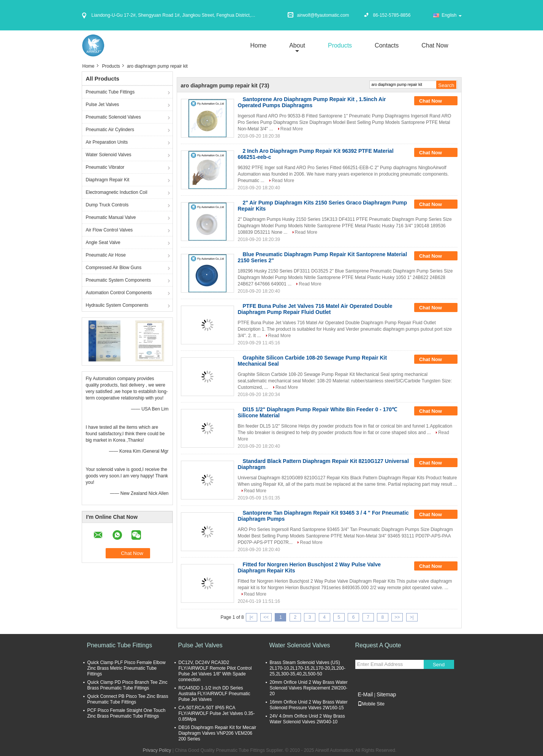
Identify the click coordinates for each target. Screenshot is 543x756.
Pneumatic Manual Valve (111, 217)
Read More (292, 129)
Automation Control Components (119, 293)
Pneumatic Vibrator (105, 167)
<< (266, 617)
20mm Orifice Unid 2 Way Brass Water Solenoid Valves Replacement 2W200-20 (309, 688)
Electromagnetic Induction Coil (117, 192)
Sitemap (386, 694)
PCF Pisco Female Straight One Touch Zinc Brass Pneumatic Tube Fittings (127, 713)
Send (439, 665)
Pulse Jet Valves (103, 105)
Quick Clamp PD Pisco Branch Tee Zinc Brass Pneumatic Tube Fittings (127, 685)
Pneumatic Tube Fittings (110, 92)
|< (252, 617)
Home (258, 45)
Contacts (387, 45)
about (297, 45)
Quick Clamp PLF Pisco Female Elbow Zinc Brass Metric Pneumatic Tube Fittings (127, 668)
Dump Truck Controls (107, 205)
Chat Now (435, 45)
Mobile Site (371, 704)
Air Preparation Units (107, 142)
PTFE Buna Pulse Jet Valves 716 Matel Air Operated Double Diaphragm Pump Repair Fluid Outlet (315, 309)
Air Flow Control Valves (109, 230)
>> (397, 617)
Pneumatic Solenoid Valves (113, 117)
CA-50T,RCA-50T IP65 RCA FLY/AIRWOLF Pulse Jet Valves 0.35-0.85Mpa (217, 713)
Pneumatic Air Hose (106, 255)
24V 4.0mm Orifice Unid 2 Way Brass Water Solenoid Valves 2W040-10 (307, 719)
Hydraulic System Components (117, 305)
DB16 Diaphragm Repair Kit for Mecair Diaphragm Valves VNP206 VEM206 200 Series (218, 733)
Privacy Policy (157, 750)
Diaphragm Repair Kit (108, 180)
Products (340, 45)
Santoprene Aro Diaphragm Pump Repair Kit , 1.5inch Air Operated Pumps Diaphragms (312, 102)
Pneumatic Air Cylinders (110, 130)
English (451, 15)
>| (412, 617)
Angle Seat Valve (103, 242)
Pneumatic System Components (118, 280)
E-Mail (366, 694)
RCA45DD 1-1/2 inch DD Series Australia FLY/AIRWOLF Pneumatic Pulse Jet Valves (215, 694)
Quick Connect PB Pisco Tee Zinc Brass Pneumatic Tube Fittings (128, 699)
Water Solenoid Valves (109, 155)
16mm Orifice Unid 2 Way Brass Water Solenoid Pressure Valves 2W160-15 (309, 705)
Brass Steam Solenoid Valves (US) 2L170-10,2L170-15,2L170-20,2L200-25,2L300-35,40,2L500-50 (308, 668)
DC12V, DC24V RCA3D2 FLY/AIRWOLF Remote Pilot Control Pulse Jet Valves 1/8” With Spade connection (215, 671)
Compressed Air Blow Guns (114, 268)
